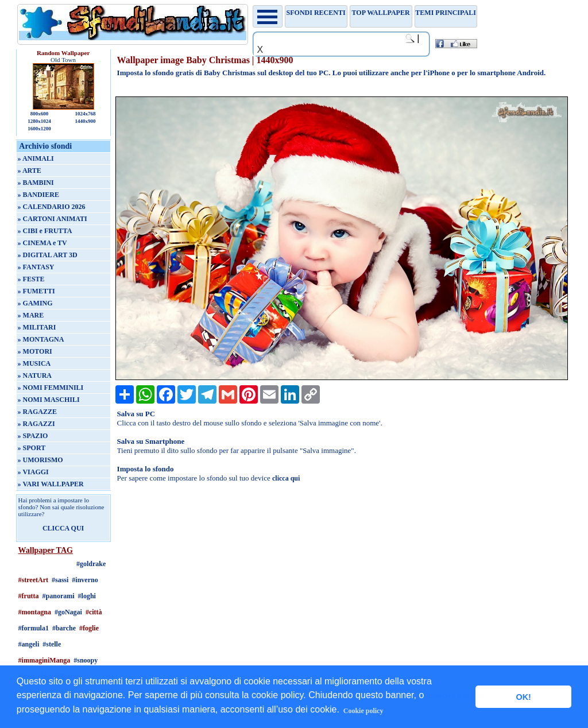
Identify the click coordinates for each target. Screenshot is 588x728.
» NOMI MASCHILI (49, 400)
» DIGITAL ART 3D (48, 255)
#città (94, 612)
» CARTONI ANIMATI (53, 219)
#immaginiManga (45, 660)
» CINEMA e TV (42, 243)
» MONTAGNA (41, 339)
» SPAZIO (33, 436)
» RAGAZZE (37, 412)
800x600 (40, 114)
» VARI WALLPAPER (51, 484)
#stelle (52, 644)
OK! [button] (523, 697)
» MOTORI (35, 351)
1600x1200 (39, 129)
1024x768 (85, 114)
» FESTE (31, 279)
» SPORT (32, 448)
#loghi (87, 596)
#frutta (29, 596)
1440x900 (85, 121)
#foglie (89, 628)
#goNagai (68, 612)
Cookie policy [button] (363, 711)
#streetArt (33, 580)
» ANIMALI (36, 158)
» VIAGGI (33, 472)
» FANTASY (36, 267)
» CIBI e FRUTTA (45, 231)
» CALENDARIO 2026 (52, 207)
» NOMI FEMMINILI (51, 388)
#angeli (29, 644)
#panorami (59, 596)
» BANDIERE (38, 195)
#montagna (35, 612)
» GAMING (35, 303)
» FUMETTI (36, 291)
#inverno (85, 580)
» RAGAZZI (36, 424)
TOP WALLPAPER (381, 13)
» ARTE (30, 171)
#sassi (60, 580)
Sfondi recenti (316, 13)
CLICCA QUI (63, 528)
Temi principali (445, 13)
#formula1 (34, 628)
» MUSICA (34, 363)
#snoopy (86, 660)
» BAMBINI (36, 183)
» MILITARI (37, 327)
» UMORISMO (40, 460)
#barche (64, 628)
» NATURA (35, 375)
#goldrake (91, 564)
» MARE (31, 315)
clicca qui (286, 478)
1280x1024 (39, 121)
